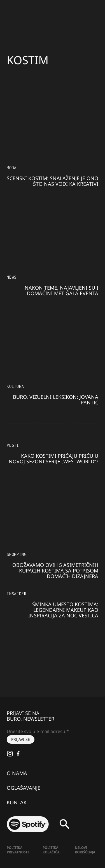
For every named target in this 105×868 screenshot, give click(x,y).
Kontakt (18, 802)
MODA (12, 168)
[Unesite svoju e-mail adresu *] (39, 732)
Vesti (13, 445)
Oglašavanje (24, 788)
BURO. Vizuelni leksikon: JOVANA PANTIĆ (56, 400)
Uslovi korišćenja (85, 850)
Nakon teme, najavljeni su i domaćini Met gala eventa (61, 290)
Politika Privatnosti (18, 850)
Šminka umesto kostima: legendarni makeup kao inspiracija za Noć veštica (63, 610)
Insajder (17, 594)
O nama (17, 773)
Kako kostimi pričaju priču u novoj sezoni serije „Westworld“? (53, 459)
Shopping (17, 554)
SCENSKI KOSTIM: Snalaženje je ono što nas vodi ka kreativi (53, 181)
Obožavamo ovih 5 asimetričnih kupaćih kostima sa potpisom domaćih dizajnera (55, 571)
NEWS (12, 277)
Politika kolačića (51, 850)
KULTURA (15, 386)
